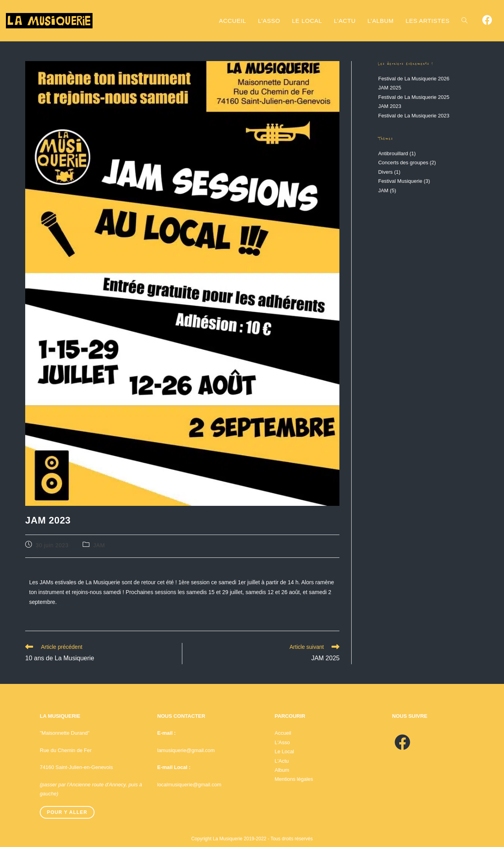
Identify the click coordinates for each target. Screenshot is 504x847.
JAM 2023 (390, 106)
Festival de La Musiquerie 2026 (414, 79)
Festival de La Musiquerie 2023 (414, 116)
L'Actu (282, 761)
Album (282, 770)
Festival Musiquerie (400, 181)
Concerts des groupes (403, 163)
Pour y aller (67, 812)
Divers (385, 172)
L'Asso (283, 742)
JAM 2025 (390, 88)
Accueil (283, 733)
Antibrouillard (393, 153)
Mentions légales (294, 779)
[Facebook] (402, 743)
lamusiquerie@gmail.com (186, 750)
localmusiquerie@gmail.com (189, 785)
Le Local (284, 751)
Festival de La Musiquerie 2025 (414, 97)
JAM (99, 545)
